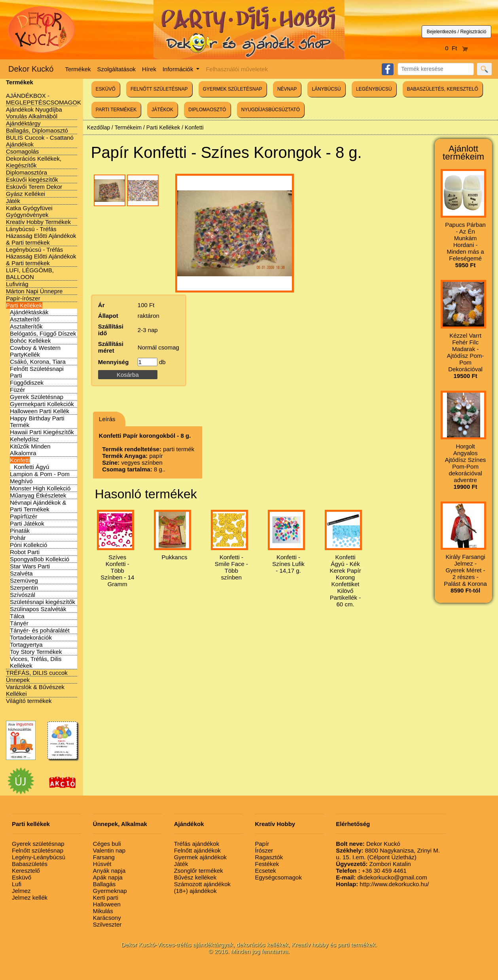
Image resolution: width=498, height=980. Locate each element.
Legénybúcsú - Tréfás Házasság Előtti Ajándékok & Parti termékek (41, 256)
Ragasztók (269, 857)
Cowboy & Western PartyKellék (35, 351)
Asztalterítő (25, 319)
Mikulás (103, 911)
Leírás (107, 419)
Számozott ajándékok (202, 884)
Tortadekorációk (31, 637)
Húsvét (102, 864)
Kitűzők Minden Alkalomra (30, 450)
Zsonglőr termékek (199, 871)
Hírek (149, 69)
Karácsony (107, 918)
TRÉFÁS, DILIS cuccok (37, 673)
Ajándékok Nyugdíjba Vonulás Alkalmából (34, 113)
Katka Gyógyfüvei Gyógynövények (29, 211)
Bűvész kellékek (195, 877)
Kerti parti (106, 897)
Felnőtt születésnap (38, 850)
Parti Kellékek (24, 305)
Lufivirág (17, 284)
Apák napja (108, 877)
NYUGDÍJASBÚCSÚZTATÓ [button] (271, 110)
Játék (13, 201)
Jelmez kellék (30, 897)
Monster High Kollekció (40, 488)
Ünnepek (18, 680)
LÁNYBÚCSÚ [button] (326, 89)
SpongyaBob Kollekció (40, 559)
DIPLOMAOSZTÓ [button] (207, 110)
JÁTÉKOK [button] (162, 110)
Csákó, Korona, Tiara (38, 362)
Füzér (17, 390)
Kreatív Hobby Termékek (38, 222)
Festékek (267, 864)
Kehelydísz (24, 439)
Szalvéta (21, 573)
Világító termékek (29, 701)
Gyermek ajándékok (200, 857)
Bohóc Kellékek (30, 341)
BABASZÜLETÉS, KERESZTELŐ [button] (443, 89)
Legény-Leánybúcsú (39, 857)
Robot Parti (25, 552)
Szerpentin (24, 588)
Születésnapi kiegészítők (43, 602)
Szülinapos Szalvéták (38, 609)
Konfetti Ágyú (31, 467)
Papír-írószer (23, 298)
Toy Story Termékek (36, 652)
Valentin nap (109, 850)
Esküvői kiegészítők (32, 179)
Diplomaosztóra (27, 172)
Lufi (17, 884)
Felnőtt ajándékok (197, 850)
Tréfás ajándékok (197, 844)
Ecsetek (265, 871)
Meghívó (21, 481)
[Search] (436, 69)
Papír (262, 844)
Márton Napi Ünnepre (34, 291)
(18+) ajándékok (195, 891)
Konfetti (20, 460)
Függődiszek (27, 383)
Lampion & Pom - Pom (40, 474)
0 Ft (456, 48)
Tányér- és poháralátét (40, 630)
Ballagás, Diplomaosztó (37, 130)
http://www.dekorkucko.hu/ (382, 884)
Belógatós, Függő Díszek (43, 333)
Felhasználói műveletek (237, 69)
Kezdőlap (98, 127)
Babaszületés (30, 864)
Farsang (104, 857)
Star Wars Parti (30, 566)
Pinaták (20, 531)
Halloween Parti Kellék (40, 411)
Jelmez (21, 891)
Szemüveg (24, 580)
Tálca (17, 616)
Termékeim (128, 127)
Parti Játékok (27, 523)
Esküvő (22, 877)
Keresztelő (26, 871)
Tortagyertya (26, 645)
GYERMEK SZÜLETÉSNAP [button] (233, 89)
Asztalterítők (26, 326)
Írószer (264, 850)
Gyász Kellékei (26, 194)
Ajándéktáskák (29, 312)
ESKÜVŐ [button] (106, 89)
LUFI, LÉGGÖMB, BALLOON (30, 273)
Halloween (107, 904)
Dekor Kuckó (31, 69)
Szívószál (23, 595)
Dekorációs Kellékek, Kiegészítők (34, 162)
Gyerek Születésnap (37, 397)
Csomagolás (22, 151)
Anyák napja (109, 871)
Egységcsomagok (278, 877)
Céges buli (107, 844)
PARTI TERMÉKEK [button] (116, 110)
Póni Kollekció (28, 545)
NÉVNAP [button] (287, 89)
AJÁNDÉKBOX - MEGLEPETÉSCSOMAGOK (44, 99)
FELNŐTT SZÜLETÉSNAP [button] (159, 89)
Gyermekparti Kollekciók (42, 404)
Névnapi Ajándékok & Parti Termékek (38, 506)
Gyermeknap (110, 891)
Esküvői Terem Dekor (34, 187)
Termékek (78, 69)
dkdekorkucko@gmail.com (381, 877)
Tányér (19, 623)
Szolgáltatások (117, 69)
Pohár (18, 538)
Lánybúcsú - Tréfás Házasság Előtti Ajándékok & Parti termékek (41, 236)
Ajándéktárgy (23, 123)
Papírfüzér (24, 516)
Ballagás (104, 884)
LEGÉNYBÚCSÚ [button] (374, 89)
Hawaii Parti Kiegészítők (42, 432)
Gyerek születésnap (38, 844)
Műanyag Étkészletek (38, 495)
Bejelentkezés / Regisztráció (457, 32)
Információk (179, 69)
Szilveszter (107, 924)
